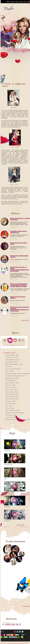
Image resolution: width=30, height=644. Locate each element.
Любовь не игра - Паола (12, 392)
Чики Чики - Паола (10, 387)
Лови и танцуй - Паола (11, 390)
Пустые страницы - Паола (12, 394)
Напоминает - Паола (11, 417)
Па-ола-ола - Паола (10, 385)
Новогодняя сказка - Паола (12, 360)
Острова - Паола (10, 408)
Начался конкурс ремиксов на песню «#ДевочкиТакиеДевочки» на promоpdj (20, 309)
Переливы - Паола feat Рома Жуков (15, 413)
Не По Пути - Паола (10, 403)
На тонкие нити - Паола (12, 357)
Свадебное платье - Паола (12, 378)
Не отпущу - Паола (10, 401)
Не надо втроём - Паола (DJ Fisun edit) (15, 376)
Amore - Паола (9, 371)
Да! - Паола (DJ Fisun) (11, 380)
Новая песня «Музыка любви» (18, 297)
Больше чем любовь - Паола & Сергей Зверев (17, 373)
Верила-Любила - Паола (12, 399)
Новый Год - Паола (10, 353)
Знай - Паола (9, 406)
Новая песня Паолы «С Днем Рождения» (20, 219)
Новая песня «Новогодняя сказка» (19, 256)
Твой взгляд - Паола (11, 415)
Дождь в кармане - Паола (12, 383)
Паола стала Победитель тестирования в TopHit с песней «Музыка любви (19, 285)
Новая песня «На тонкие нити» (19, 243)
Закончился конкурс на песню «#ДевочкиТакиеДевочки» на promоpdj (19, 269)
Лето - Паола (9, 367)
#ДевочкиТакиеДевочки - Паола (14, 364)
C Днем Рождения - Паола (12, 355)
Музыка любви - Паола (11, 362)
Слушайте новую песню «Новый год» (18, 232)
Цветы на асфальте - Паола (12, 410)
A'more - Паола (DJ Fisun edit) (13, 369)
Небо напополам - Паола (12, 397)
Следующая (24, 320)
